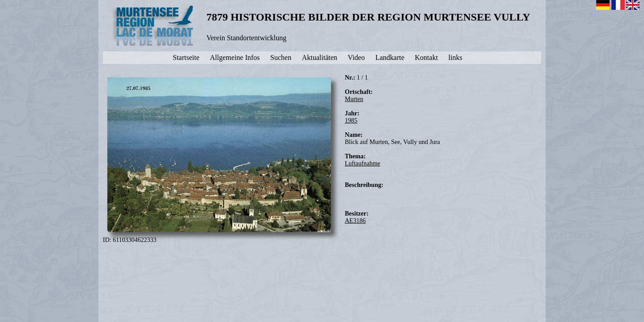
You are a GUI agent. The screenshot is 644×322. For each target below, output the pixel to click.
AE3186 (355, 221)
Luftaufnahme (362, 163)
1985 (351, 121)
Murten (354, 99)
